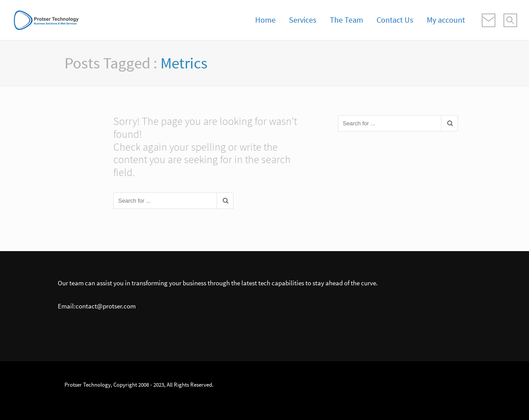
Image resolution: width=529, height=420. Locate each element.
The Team (347, 20)
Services (303, 20)
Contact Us (395, 20)
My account (446, 20)
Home (265, 20)
